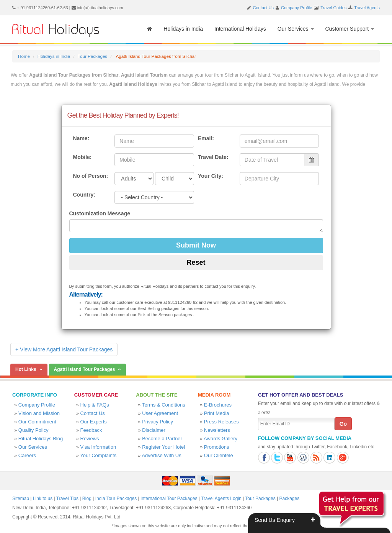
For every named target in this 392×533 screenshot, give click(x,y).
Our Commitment (37, 422)
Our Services (296, 29)
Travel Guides (333, 8)
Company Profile (296, 8)
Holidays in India (183, 29)
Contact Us (263, 8)
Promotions (217, 447)
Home (24, 56)
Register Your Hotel (163, 447)
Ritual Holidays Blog (41, 439)
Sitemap (21, 499)
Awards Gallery (220, 439)
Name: (81, 138)
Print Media (217, 413)
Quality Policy (33, 430)
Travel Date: (213, 157)
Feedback (91, 430)
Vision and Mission (39, 413)
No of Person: (91, 176)
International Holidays (240, 29)
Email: (206, 138)
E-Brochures (218, 405)
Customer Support (350, 29)
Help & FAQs (95, 405)
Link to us (43, 499)
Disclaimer (154, 430)
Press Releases (221, 422)
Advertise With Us (161, 455)
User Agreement (160, 413)
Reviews (90, 439)
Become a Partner (162, 439)
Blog (87, 499)
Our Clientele (219, 455)
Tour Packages (92, 56)
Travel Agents (367, 8)
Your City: (211, 176)
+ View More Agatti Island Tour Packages (64, 349)
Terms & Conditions (164, 405)
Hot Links (26, 369)
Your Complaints (98, 455)
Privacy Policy (158, 422)
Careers (27, 455)
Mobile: (82, 157)
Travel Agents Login (221, 499)
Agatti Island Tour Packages (85, 369)
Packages (289, 499)
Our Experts (94, 422)
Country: (84, 195)
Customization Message (100, 213)
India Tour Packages (116, 499)
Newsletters (217, 430)
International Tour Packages (169, 499)
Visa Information (98, 447)
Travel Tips (67, 499)
